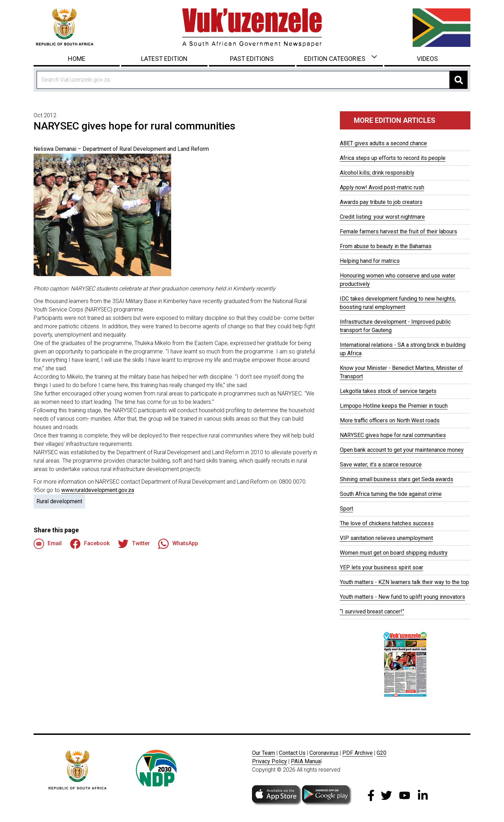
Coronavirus (324, 753)
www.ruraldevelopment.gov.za (98, 490)
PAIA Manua (306, 761)
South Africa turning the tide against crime (391, 494)
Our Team (264, 753)
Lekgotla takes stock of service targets (388, 391)
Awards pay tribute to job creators (381, 202)
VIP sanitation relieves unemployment (386, 538)
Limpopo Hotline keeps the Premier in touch (394, 406)
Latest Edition (164, 59)
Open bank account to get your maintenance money (402, 450)
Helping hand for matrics (370, 261)
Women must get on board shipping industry (394, 553)
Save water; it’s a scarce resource (381, 465)
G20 (381, 753)
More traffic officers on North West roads (390, 420)
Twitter (134, 544)
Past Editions (252, 59)
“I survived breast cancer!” (372, 612)
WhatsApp (178, 544)
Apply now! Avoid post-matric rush (382, 187)
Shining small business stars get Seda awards (397, 479)
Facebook (90, 544)
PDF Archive (358, 753)
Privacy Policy (269, 761)
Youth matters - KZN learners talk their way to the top (404, 582)
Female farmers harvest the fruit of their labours (398, 231)
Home (77, 59)
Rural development (59, 501)
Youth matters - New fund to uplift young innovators (402, 597)
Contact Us (292, 753)
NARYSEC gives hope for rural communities (393, 435)
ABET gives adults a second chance (383, 143)
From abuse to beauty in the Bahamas (386, 246)
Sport (346, 509)
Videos (427, 59)
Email (48, 544)
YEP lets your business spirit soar (381, 567)
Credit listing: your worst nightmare (382, 217)
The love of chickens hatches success (387, 523)
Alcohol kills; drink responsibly (377, 173)
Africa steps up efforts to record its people (393, 158)
